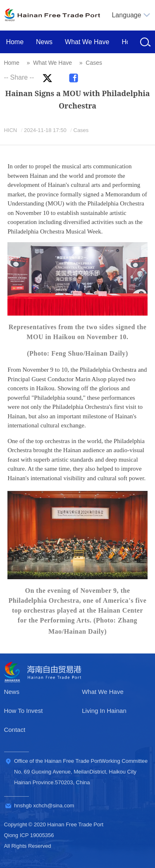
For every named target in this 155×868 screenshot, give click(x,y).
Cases (94, 63)
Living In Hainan (104, 711)
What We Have (87, 42)
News (44, 42)
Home (15, 42)
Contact (14, 730)
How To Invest (23, 711)
